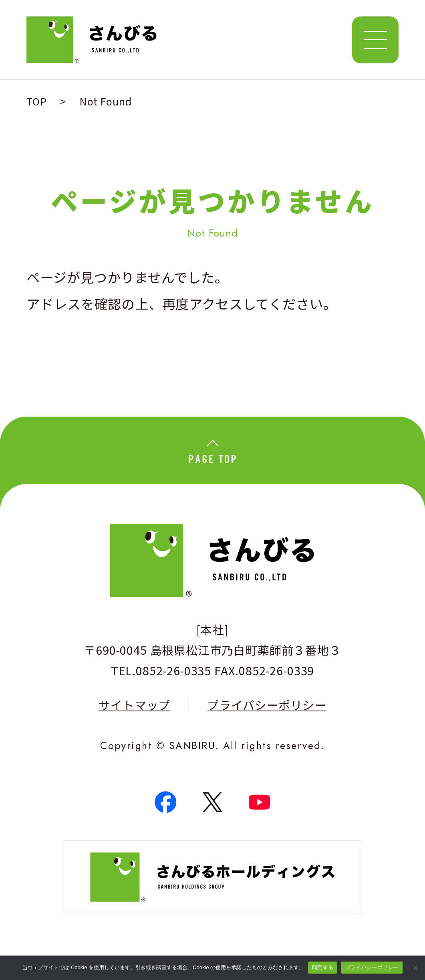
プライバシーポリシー (267, 705)
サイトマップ (134, 705)
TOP (37, 101)
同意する (323, 967)
